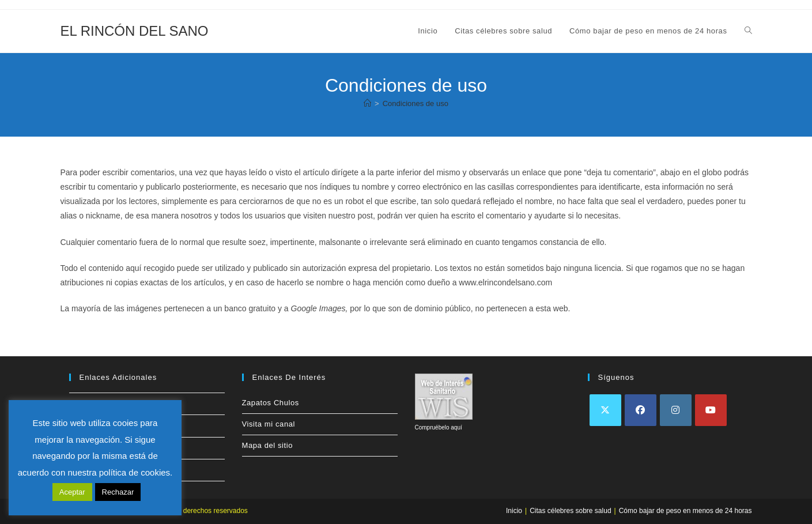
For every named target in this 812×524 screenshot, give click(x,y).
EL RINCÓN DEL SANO (135, 31)
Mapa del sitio (268, 445)
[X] (605, 410)
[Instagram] (676, 410)
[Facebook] (641, 410)
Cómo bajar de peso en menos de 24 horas (686, 511)
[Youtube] (711, 410)
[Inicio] (367, 103)
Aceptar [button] (72, 492)
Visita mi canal (269, 424)
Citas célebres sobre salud (570, 511)
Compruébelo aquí (439, 427)
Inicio (514, 511)
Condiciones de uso (416, 103)
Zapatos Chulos (271, 403)
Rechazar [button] (118, 492)
